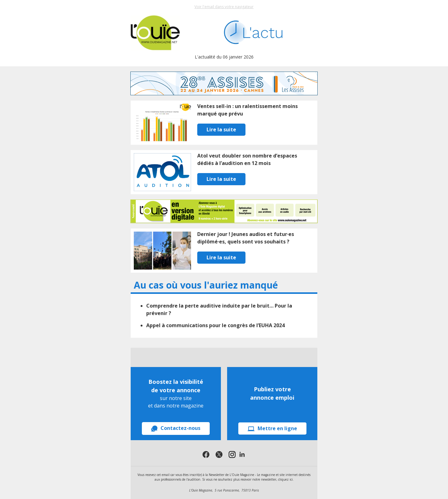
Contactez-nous (176, 428)
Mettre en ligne (272, 428)
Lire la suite (221, 129)
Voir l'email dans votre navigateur (224, 7)
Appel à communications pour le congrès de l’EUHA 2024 (215, 325)
